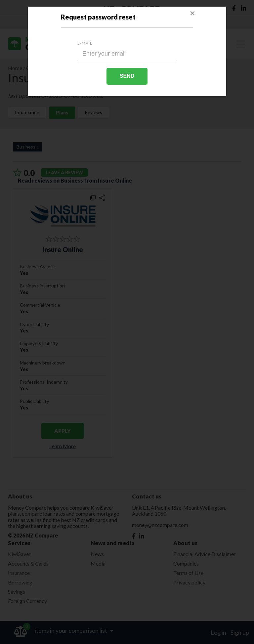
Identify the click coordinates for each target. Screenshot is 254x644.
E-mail (85, 43)
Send (127, 76)
